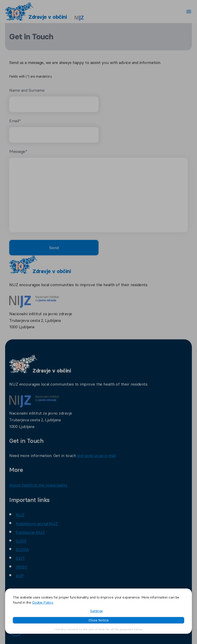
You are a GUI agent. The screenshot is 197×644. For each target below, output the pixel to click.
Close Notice (99, 620)
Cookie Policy (43, 602)
